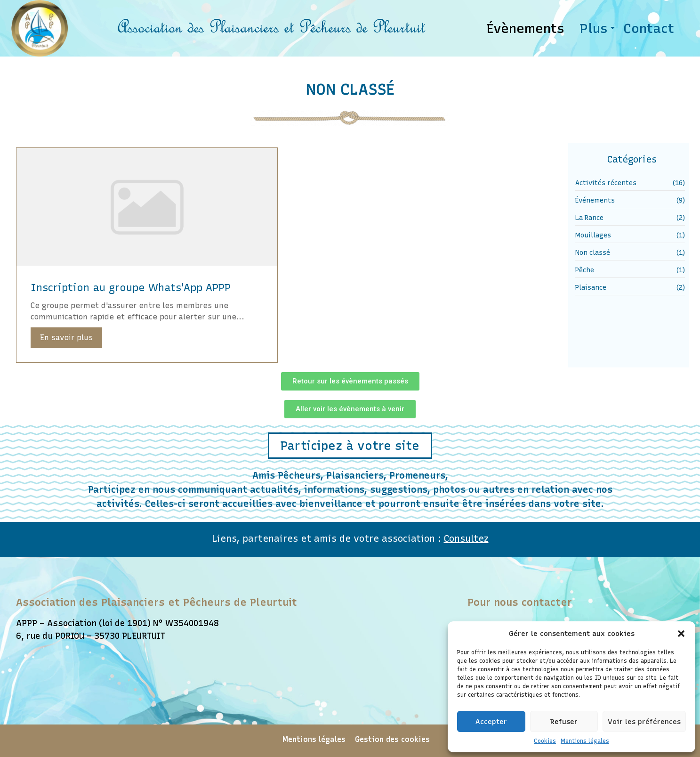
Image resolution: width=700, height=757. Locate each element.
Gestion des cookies (392, 739)
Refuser (564, 722)
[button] (681, 634)
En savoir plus (66, 338)
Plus (595, 28)
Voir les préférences (644, 722)
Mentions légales (585, 741)
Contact (649, 28)
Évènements (525, 28)
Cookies (545, 741)
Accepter (491, 722)
